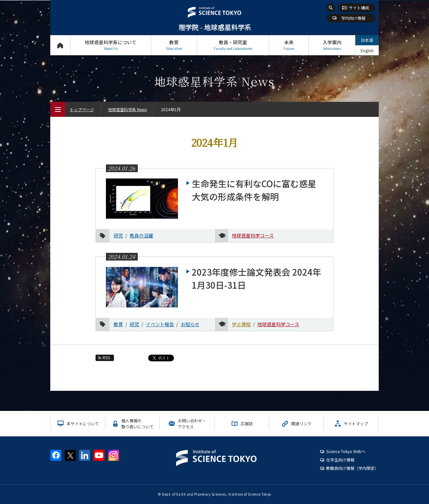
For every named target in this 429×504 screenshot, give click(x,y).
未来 (289, 45)
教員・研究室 (233, 45)
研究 (118, 235)
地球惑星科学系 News (127, 109)
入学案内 (332, 45)
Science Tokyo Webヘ (346, 451)
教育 (174, 45)
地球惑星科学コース (253, 235)
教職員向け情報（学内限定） (352, 468)
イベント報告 (160, 324)
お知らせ (190, 324)
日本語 (367, 40)
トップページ (60, 45)
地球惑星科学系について (111, 45)
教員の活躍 (141, 235)
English (367, 50)
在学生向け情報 (340, 460)
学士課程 (241, 324)
